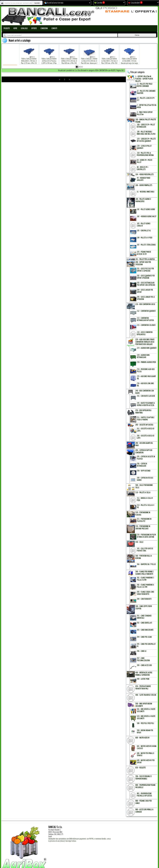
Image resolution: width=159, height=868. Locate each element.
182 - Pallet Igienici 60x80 (146, 209)
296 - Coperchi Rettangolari (142, 465)
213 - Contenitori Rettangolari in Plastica (145, 319)
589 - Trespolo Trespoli (145, 723)
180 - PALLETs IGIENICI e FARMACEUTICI (143, 200)
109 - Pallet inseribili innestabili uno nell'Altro (146, 133)
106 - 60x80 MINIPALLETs (144, 185)
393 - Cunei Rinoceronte (145, 630)
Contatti (54, 28)
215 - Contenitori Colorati (146, 325)
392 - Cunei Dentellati (144, 623)
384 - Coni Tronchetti (144, 599)
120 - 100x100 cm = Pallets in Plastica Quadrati (146, 140)
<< (60, 79)
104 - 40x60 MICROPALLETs (144, 174)
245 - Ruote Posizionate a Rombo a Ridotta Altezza (146, 404)
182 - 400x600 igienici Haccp (147, 216)
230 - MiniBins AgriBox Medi (146, 362)
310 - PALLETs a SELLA (143, 492)
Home (15, 28)
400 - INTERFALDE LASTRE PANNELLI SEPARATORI (144, 674)
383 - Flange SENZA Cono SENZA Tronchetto (145, 593)
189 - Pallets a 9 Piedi (144, 238)
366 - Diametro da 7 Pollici (146, 564)
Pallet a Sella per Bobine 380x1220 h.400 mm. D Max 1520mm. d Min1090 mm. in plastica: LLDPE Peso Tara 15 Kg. (149, 59)
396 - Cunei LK (142, 651)
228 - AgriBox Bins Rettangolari (143, 356)
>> (69, 79)
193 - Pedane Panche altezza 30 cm (144, 253)
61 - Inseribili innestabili (146, 192)
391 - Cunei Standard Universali (144, 617)
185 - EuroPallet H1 (144, 231)
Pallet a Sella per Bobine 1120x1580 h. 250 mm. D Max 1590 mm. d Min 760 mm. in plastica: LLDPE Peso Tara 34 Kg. (109, 59)
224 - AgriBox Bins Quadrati (147, 348)
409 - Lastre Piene (143, 679)
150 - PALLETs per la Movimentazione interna (145, 154)
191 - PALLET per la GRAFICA (145, 259)
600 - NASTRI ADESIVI (142, 738)
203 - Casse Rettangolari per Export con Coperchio (146, 284)
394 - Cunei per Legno (144, 637)
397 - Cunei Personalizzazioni (143, 659)
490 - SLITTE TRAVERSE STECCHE (146, 695)
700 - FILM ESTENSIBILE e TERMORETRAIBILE (143, 777)
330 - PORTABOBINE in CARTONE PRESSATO (143, 527)
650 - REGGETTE (140, 768)
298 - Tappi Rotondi (144, 471)
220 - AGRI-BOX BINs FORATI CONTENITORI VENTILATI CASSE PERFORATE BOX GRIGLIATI (145, 342)
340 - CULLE (139, 542)
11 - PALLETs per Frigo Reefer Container (145, 85)
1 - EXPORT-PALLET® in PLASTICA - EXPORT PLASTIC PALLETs (144, 79)
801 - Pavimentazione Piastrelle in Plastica (144, 795)
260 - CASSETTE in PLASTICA (144, 425)
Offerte (34, 28)
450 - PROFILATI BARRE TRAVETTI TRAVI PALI (143, 687)
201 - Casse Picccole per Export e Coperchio (145, 270)
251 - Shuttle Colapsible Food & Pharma (146, 419)
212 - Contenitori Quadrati (146, 311)
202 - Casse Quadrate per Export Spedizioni (146, 277)
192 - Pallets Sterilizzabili (146, 245)
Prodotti (7, 28)
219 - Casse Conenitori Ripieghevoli (145, 333)
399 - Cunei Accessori (144, 665)
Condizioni (44, 28)
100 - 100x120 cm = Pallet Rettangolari (146, 126)
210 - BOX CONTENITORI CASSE (145, 304)
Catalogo (24, 28)
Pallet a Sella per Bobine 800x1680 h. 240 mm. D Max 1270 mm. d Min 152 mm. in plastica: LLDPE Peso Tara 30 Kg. (29, 59)
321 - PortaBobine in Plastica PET (144, 520)
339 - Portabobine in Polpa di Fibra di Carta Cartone (146, 536)
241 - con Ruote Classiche (146, 396)
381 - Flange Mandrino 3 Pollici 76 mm (145, 579)
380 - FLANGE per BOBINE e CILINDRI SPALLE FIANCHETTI (144, 573)
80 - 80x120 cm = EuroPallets (143, 168)
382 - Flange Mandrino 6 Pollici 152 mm (145, 586)
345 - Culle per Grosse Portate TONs (145, 550)
